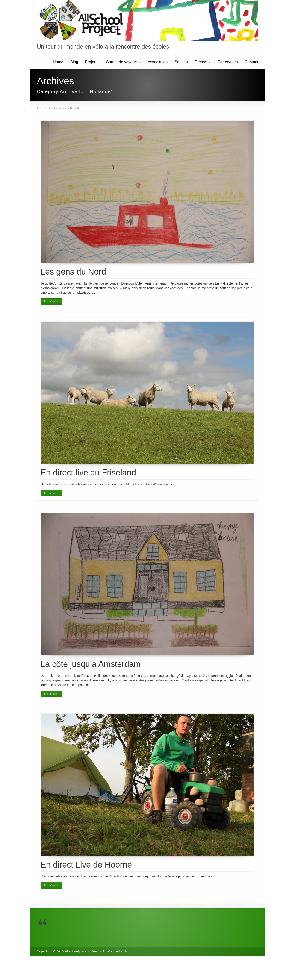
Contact (251, 62)
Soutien (181, 62)
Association (158, 62)
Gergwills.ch (118, 951)
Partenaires (228, 62)
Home (58, 62)
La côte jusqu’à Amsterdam (91, 664)
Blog (74, 62)
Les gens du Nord (73, 272)
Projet (90, 62)
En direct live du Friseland (88, 473)
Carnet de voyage (121, 62)
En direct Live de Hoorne (86, 865)
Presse (201, 62)
